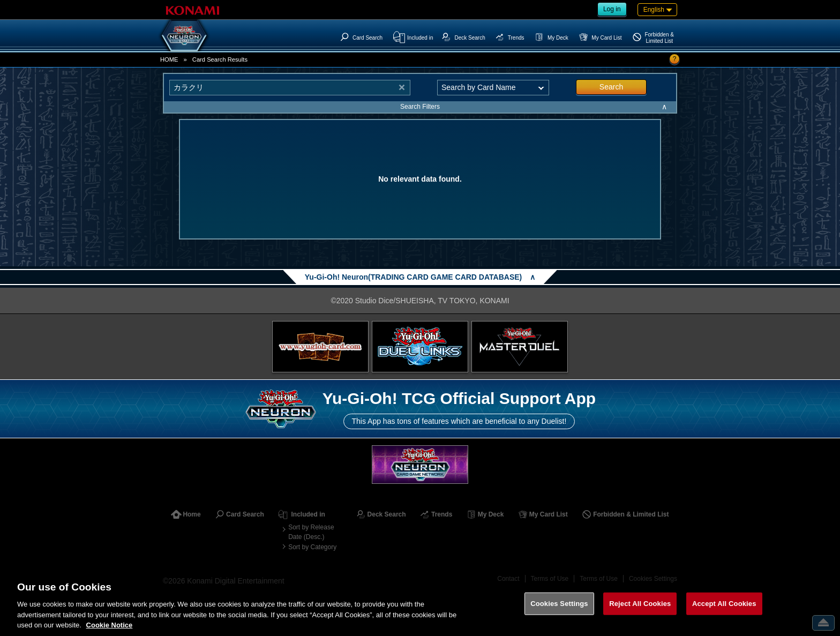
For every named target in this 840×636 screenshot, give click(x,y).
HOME (169, 59)
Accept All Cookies (724, 614)
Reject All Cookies (640, 614)
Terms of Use (550, 579)
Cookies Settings (653, 579)
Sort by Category (312, 547)
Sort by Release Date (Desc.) (311, 532)
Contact (508, 579)
